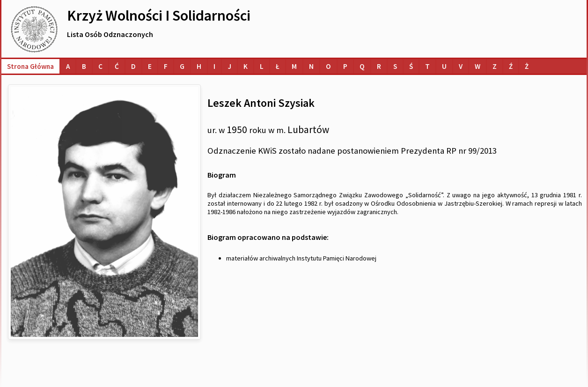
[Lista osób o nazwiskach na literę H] (199, 66)
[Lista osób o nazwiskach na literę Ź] (511, 66)
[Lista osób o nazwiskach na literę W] (478, 66)
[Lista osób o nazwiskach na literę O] (328, 66)
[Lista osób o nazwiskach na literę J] (229, 66)
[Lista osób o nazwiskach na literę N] (311, 66)
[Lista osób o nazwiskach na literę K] (246, 66)
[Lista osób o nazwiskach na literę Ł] (278, 66)
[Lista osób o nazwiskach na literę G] (182, 66)
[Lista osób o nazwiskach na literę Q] (362, 66)
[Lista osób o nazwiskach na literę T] (427, 66)
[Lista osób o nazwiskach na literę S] (395, 66)
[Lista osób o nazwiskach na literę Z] (495, 66)
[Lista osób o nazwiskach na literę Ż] (527, 66)
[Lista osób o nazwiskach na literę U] (444, 66)
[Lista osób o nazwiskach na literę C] (100, 66)
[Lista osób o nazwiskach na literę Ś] (411, 66)
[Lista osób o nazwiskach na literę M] (294, 66)
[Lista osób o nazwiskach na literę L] (262, 66)
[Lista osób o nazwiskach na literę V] (461, 66)
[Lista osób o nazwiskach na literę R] (379, 66)
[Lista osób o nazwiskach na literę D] (133, 66)
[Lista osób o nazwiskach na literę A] (68, 66)
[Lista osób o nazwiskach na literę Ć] (117, 66)
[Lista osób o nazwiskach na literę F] (166, 66)
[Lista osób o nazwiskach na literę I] (214, 66)
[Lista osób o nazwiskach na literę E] (150, 66)
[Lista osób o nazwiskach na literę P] (345, 66)
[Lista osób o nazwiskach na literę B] (84, 66)
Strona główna (30, 66)
